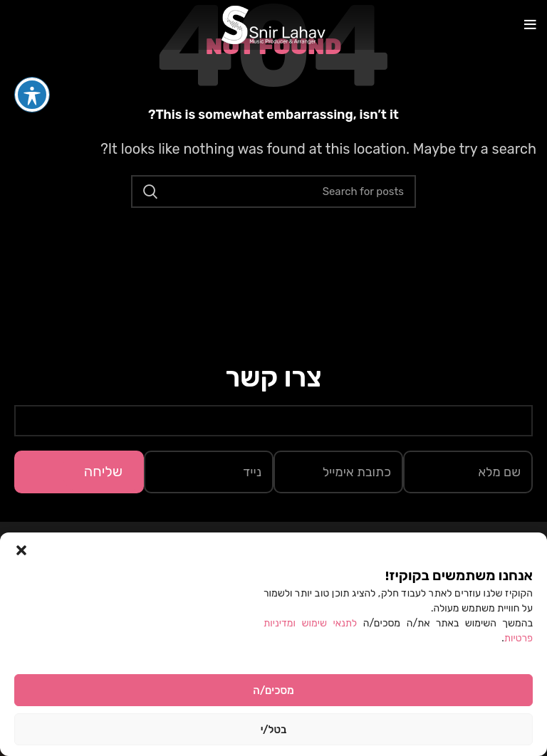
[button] (21, 550)
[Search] (273, 191)
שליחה (103, 471)
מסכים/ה (273, 691)
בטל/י (274, 730)
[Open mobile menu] (530, 25)
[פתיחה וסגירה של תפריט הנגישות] (32, 68)
